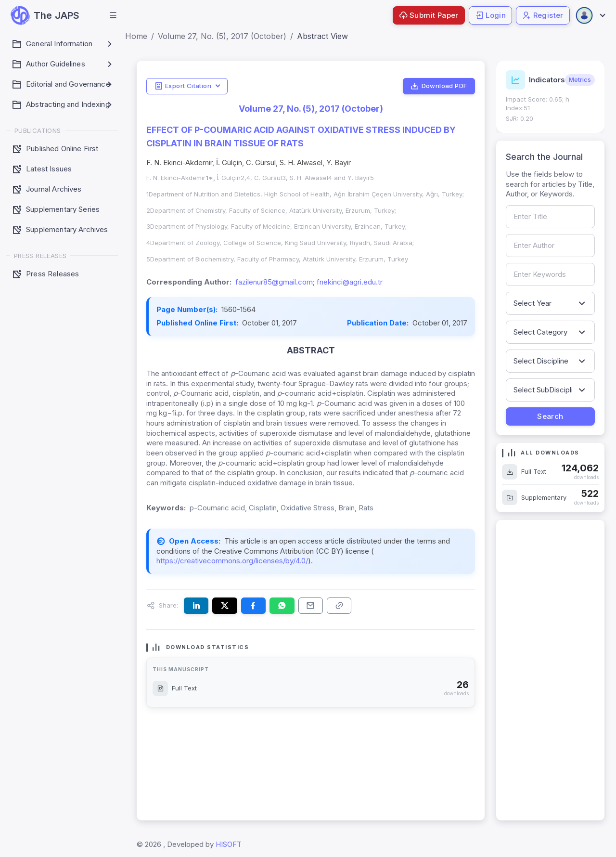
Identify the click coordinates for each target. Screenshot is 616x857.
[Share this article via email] (311, 606)
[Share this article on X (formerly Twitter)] (225, 606)
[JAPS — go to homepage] (45, 15)
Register (543, 15)
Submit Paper (429, 15)
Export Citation (183, 86)
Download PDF (439, 86)
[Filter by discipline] (550, 361)
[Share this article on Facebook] (253, 606)
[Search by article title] (550, 217)
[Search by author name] (550, 246)
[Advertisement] (550, 670)
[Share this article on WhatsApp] (282, 606)
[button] (113, 15)
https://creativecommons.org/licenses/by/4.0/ (232, 561)
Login (490, 15)
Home (136, 36)
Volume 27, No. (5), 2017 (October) (222, 36)
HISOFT (229, 844)
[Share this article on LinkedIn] (196, 606)
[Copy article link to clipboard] (339, 606)
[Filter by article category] (550, 332)
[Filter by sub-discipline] (550, 390)
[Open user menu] (590, 15)
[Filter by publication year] (550, 303)
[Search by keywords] (550, 274)
